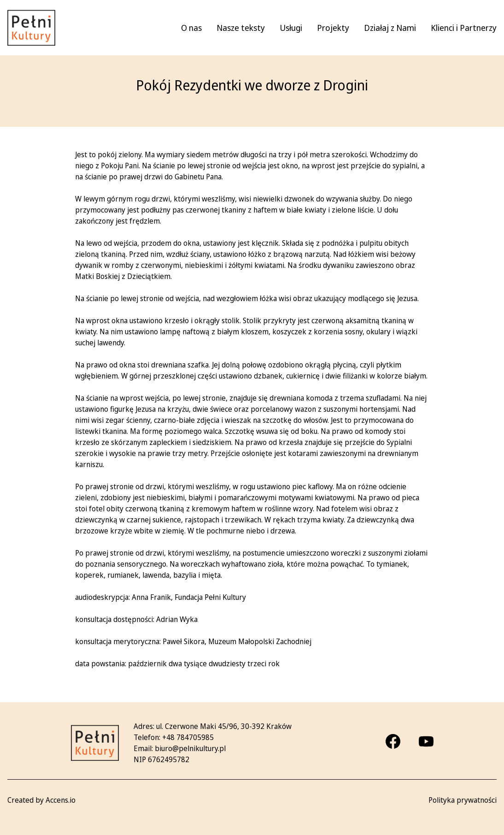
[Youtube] (426, 741)
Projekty (333, 28)
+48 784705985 (188, 737)
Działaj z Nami (390, 28)
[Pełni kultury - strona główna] (31, 28)
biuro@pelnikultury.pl (190, 748)
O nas (191, 28)
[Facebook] (393, 741)
